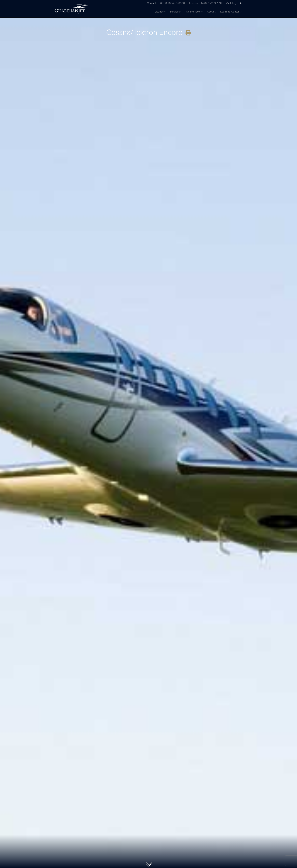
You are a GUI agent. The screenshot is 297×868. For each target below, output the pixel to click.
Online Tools (194, 12)
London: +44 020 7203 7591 (205, 3)
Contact (151, 3)
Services (176, 12)
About (212, 12)
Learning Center (231, 12)
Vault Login (234, 3)
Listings (160, 12)
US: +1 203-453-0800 (172, 3)
